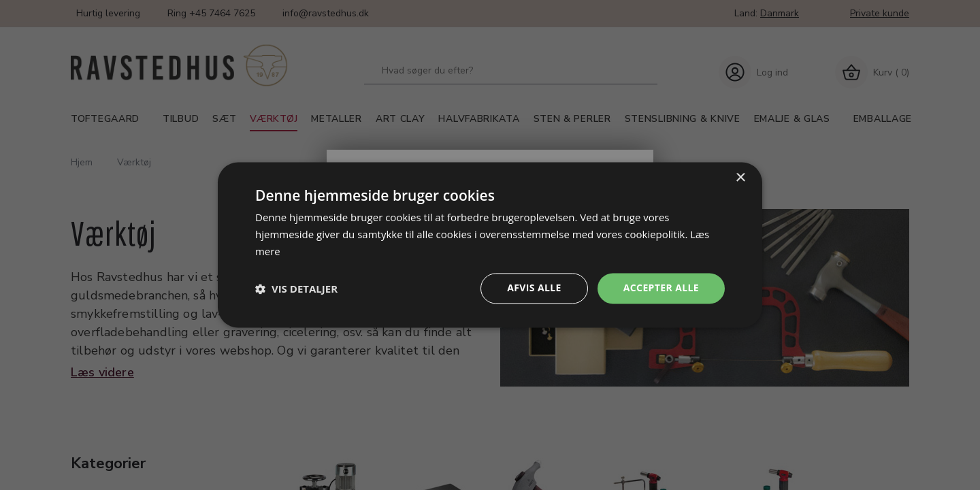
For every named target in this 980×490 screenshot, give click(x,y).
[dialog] (490, 245)
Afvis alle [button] (534, 288)
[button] (296, 289)
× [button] (740, 178)
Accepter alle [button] (661, 288)
